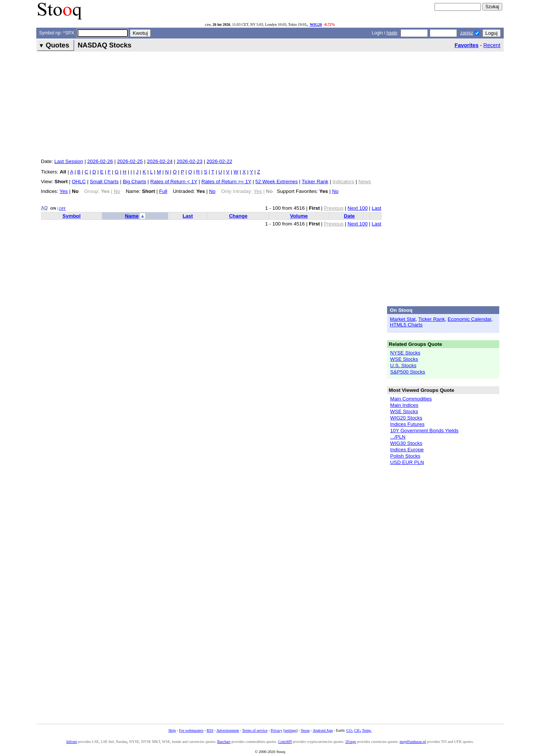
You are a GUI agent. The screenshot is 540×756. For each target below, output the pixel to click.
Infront (71, 742)
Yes (64, 191)
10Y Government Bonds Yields (424, 431)
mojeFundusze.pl (413, 742)
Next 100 (358, 208)
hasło (392, 33)
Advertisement (228, 730)
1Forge (351, 742)
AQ (45, 208)
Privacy (277, 730)
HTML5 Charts (406, 325)
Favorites (467, 45)
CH (358, 730)
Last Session (69, 161)
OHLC (79, 182)
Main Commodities (411, 399)
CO (350, 730)
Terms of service (255, 730)
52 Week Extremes (277, 182)
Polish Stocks (405, 456)
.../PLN (398, 437)
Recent (492, 45)
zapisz (467, 33)
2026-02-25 (130, 161)
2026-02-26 (100, 161)
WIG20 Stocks (406, 418)
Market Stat (403, 319)
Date (349, 216)
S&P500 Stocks (407, 372)
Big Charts (134, 182)
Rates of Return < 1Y (174, 182)
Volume (299, 216)
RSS (210, 730)
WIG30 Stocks (406, 443)
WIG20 (316, 24)
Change (238, 216)
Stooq (305, 730)
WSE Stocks (404, 359)
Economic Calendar (470, 319)
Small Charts (104, 182)
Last (376, 208)
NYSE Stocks (405, 353)
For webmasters (191, 730)
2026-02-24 (160, 161)
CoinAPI (285, 742)
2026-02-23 (189, 161)
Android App (323, 730)
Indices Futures (407, 424)
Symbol (72, 216)
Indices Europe (407, 450)
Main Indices (404, 405)
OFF (62, 208)
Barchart (224, 742)
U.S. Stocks (403, 365)
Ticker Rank (315, 182)
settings (290, 730)
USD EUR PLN (407, 462)
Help (172, 730)
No (212, 191)
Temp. (367, 730)
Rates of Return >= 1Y (226, 182)
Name (132, 216)
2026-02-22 (219, 161)
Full (163, 191)
